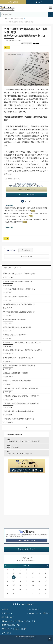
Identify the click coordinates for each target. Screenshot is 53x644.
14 (39, 581)
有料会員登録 (14, 2)
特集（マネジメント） (17, 19)
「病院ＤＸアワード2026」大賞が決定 (19, 453)
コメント (11, 250)
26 (7, 573)
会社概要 (5, 609)
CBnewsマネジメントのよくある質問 (14, 629)
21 (39, 586)
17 (14, 586)
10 (14, 581)
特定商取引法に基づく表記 (11, 625)
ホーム (7, 19)
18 (20, 586)
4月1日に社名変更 (13, 446)
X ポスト (36, 44)
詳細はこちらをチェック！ (26, 540)
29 (26, 573)
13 (33, 581)
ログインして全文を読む (26, 195)
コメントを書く (26, 257)
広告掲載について (8, 617)
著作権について (7, 613)
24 (14, 590)
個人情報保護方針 (34, 609)
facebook (26, 250)
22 (46, 586)
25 (20, 590)
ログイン (40, 2)
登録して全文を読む (26, 189)
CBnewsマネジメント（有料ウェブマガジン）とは (19, 621)
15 (46, 581)
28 (20, 573)
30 (33, 573)
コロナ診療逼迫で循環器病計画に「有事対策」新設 (19, 22)
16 (7, 586)
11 (20, 581)
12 (26, 581)
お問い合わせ (6, 633)
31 (39, 573)
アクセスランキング (27, 549)
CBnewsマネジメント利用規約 (39, 613)
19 (26, 586)
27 (14, 573)
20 (33, 586)
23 (7, 590)
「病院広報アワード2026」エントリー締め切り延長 (24, 440)
